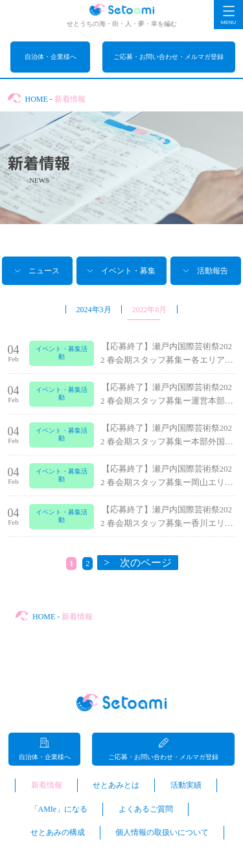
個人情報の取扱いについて (162, 832)
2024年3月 (94, 310)
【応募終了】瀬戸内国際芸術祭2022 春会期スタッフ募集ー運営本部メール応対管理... (167, 401)
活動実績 (186, 785)
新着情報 (47, 785)
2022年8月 (149, 310)
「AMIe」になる (59, 809)
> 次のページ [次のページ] (138, 563)
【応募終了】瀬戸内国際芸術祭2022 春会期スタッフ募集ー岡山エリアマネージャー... (167, 482)
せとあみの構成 (58, 832)
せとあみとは (116, 785)
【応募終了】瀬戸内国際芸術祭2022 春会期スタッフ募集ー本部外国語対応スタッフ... (167, 441)
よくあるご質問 (146, 809)
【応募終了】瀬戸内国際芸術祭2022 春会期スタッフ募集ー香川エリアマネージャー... (167, 523)
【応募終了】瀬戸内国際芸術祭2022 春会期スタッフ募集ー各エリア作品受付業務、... (167, 360)
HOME (37, 99)
